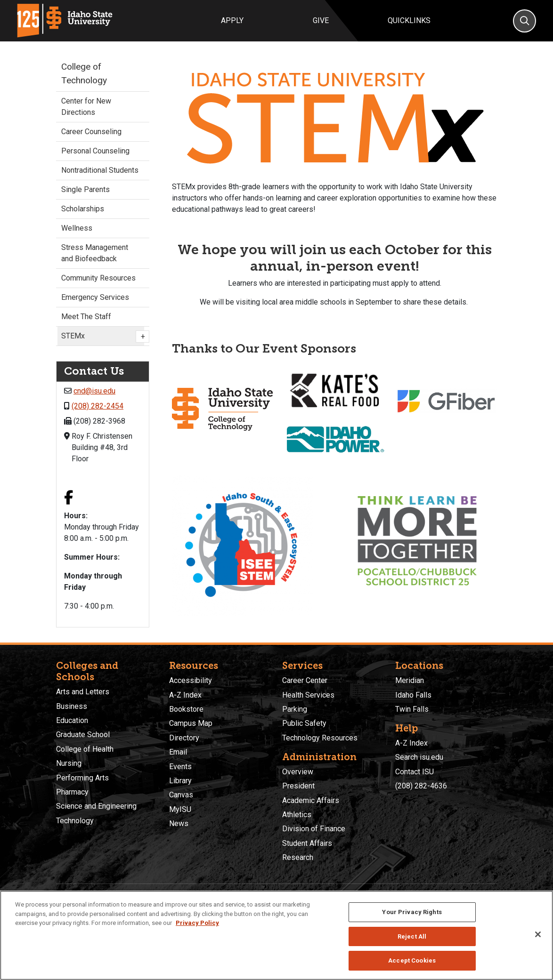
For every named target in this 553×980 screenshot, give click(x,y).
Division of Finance (314, 829)
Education (72, 720)
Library (180, 781)
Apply (232, 20)
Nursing (69, 763)
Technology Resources (320, 738)
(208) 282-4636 (421, 786)
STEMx (103, 337)
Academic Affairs (311, 800)
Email (178, 752)
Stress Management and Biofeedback (95, 253)
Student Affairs (307, 843)
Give (321, 20)
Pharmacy (72, 792)
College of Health (85, 749)
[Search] (525, 21)
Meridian (410, 680)
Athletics (297, 815)
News (179, 823)
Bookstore (186, 709)
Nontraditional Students (100, 170)
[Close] (538, 934)
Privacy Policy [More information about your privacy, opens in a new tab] (197, 923)
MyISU (180, 809)
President (298, 786)
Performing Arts (82, 778)
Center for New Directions (86, 107)
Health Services (308, 695)
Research (298, 857)
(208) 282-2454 (98, 406)
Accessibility (191, 680)
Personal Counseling (95, 151)
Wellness (77, 228)
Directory (184, 738)
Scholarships (83, 209)
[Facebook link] (69, 499)
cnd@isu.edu (94, 391)
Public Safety (304, 723)
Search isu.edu (419, 757)
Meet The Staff (86, 317)
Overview (298, 772)
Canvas (181, 795)
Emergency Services (95, 297)
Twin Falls (412, 709)
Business (72, 706)
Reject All (412, 936)
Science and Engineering (96, 806)
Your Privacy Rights (412, 912)
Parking (295, 709)
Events (180, 767)
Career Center (305, 680)
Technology (75, 821)
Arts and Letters (83, 692)
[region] (276, 935)
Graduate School (83, 735)
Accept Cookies (412, 960)
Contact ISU (415, 772)
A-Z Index (185, 695)
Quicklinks (409, 20)
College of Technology (84, 73)
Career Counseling (91, 132)
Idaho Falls (413, 695)
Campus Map (191, 723)
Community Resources (98, 278)
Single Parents (85, 189)
